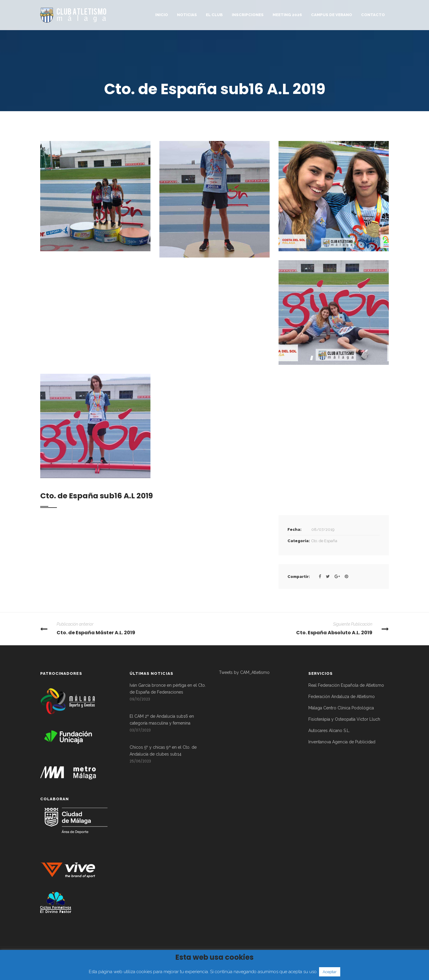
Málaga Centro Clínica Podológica (341, 708)
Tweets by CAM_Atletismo (244, 672)
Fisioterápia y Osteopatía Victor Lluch (344, 719)
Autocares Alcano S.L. (329, 731)
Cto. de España (324, 541)
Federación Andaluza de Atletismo (342, 697)
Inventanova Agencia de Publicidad (342, 742)
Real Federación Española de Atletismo (346, 685)
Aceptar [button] (330, 972)
